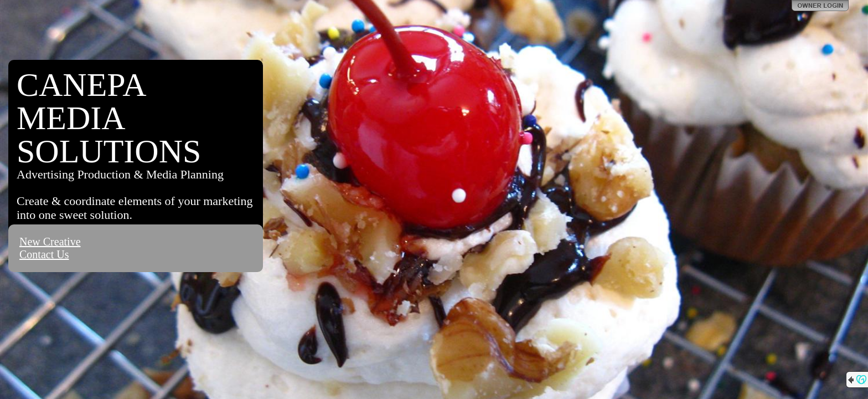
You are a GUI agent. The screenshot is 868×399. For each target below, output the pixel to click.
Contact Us (44, 254)
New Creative (50, 242)
